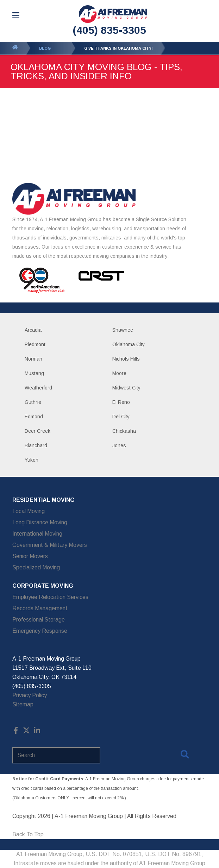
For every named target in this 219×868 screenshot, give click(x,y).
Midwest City (126, 388)
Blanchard (36, 445)
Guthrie (33, 402)
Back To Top (28, 834)
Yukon (32, 460)
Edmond (34, 417)
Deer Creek (37, 431)
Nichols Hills (126, 359)
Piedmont (35, 344)
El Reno (121, 402)
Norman (33, 359)
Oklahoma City (129, 344)
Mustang (34, 373)
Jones (119, 445)
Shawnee (123, 330)
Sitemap (23, 704)
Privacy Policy (30, 695)
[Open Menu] (16, 15)
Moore (119, 373)
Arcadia (33, 330)
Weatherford (38, 388)
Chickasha (124, 431)
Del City (121, 417)
